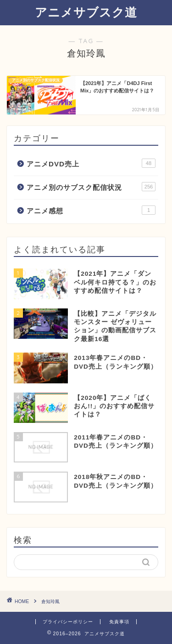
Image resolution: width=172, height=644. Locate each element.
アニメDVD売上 (91, 163)
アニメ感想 (91, 210)
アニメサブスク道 (86, 12)
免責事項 (119, 622)
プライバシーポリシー (68, 622)
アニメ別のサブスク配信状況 (91, 187)
